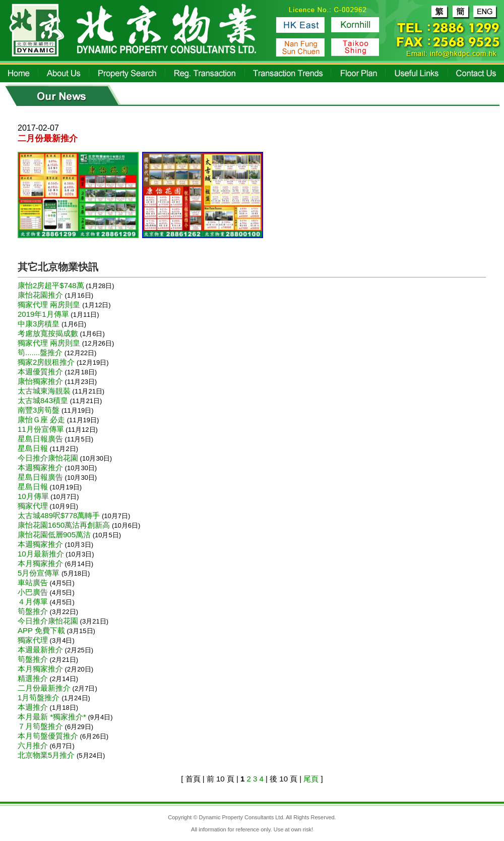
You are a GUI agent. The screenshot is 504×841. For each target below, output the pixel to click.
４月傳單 (33, 602)
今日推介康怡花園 (48, 458)
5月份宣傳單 (39, 573)
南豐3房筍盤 (39, 410)
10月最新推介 (41, 554)
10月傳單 (33, 496)
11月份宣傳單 (41, 429)
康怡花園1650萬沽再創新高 (64, 525)
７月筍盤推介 (40, 726)
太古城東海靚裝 (44, 391)
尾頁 (311, 779)
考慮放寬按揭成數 (48, 333)
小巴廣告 (33, 592)
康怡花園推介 (40, 295)
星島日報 (33, 448)
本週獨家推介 (40, 467)
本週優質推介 (40, 372)
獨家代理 (33, 506)
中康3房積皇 (39, 324)
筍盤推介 (33, 611)
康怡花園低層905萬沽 (54, 535)
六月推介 (33, 745)
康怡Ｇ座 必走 (41, 419)
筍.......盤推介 (40, 352)
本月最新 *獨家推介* (52, 717)
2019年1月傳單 (43, 314)
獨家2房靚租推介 (46, 362)
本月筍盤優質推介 (48, 736)
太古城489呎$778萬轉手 (59, 515)
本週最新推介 (40, 650)
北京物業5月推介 (46, 755)
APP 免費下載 (41, 630)
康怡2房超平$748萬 (51, 285)
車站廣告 (33, 582)
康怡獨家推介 (40, 381)
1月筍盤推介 (40, 697)
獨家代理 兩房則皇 (50, 304)
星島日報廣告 (40, 439)
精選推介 (33, 678)
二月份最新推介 (44, 688)
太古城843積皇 (43, 400)
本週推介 (33, 707)
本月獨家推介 (40, 563)
